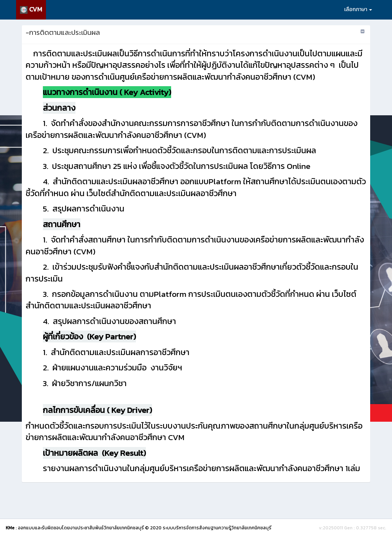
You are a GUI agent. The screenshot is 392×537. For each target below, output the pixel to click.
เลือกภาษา (358, 9)
